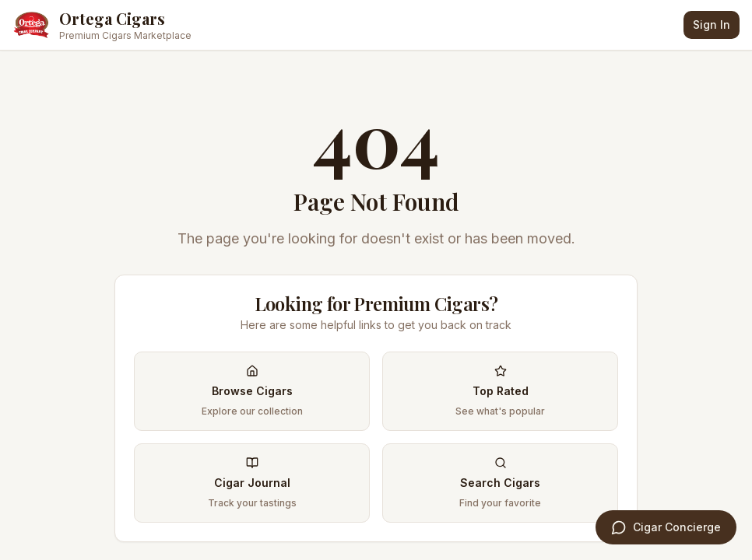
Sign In (712, 24)
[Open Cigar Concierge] (666, 527)
